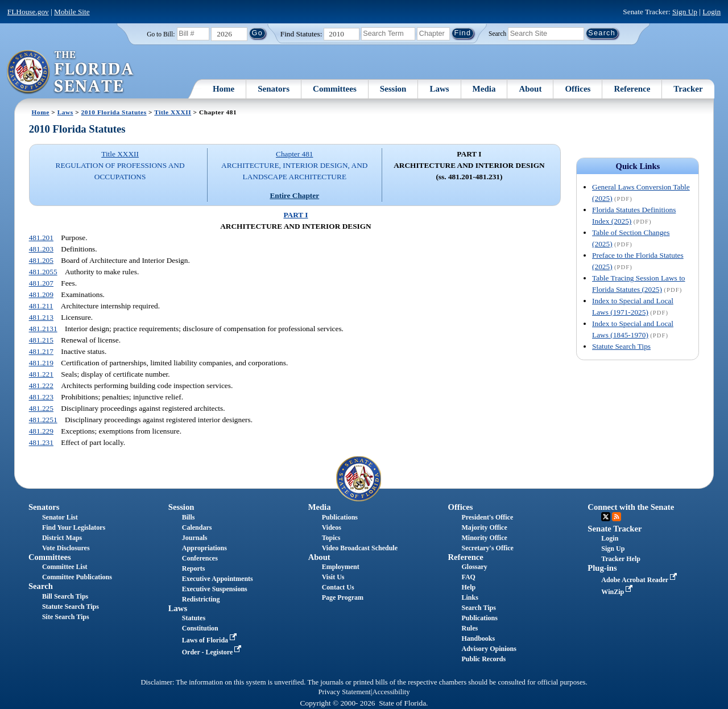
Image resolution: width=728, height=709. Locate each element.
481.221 (41, 374)
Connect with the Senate (631, 507)
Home (224, 89)
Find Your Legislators (74, 527)
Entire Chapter (294, 195)
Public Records (483, 659)
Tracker (688, 89)
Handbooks (478, 638)
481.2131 (43, 329)
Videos (332, 527)
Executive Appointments (218, 579)
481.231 (41, 442)
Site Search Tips (66, 617)
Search (497, 33)
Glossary (474, 567)
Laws (439, 89)
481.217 (41, 351)
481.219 (41, 363)
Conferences (200, 558)
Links (470, 597)
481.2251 (43, 420)
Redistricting (201, 599)
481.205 (41, 260)
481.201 (41, 238)
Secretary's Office (487, 548)
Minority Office (484, 538)
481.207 (41, 283)
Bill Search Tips (65, 596)
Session (393, 89)
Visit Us (333, 577)
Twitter (606, 517)
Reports (194, 568)
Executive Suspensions (215, 589)
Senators (274, 89)
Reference (632, 89)
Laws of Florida (210, 640)
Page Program (343, 597)
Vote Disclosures (66, 548)
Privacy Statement (344, 692)
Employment (341, 567)
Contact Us (338, 587)
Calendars (197, 527)
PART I (295, 215)
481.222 (41, 386)
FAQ (468, 577)
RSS (617, 517)
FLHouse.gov (28, 12)
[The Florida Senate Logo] (71, 72)
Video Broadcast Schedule (360, 548)
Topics (331, 538)
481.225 (41, 408)
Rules (470, 628)
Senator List (60, 517)
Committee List (65, 567)
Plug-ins (602, 568)
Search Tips (478, 608)
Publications (340, 517)
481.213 (41, 317)
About (530, 89)
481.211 (41, 306)
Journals (195, 538)
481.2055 (43, 272)
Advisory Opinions (489, 649)
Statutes (194, 618)
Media (484, 89)
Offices (578, 89)
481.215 (41, 340)
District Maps (62, 538)
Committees (335, 89)
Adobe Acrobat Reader (640, 580)
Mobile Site (72, 12)
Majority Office (484, 527)
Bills (189, 517)
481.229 (41, 431)
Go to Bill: (161, 34)
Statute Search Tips (621, 346)
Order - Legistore (213, 652)
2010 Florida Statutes (114, 112)
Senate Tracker (615, 529)
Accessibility (391, 692)
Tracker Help (621, 559)
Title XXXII (173, 112)
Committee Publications (77, 577)
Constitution (200, 628)
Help (468, 587)
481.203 (41, 249)
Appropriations (204, 548)
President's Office (487, 517)
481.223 (41, 397)
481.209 (41, 294)
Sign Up (685, 12)
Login (712, 12)
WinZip (618, 592)
